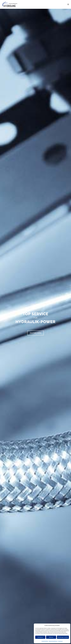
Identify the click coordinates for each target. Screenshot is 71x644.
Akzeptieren (40, 637)
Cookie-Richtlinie (45, 641)
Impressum (60, 641)
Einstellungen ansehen (63, 637)
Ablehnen (51, 637)
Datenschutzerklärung (53, 641)
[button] (68, 4)
